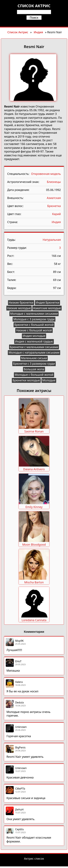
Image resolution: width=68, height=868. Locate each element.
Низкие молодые (19, 308)
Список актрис (34, 6)
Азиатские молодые (47, 308)
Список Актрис (18, 32)
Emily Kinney (34, 507)
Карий (56, 214)
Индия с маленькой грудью (34, 341)
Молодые (49, 380)
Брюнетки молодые (26, 380)
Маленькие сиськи (34, 358)
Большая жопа (34, 369)
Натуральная (52, 240)
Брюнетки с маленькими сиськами (34, 347)
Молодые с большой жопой (34, 375)
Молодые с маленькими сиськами (34, 314)
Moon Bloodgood (34, 544)
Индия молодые (34, 336)
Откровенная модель (46, 174)
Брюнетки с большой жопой (34, 325)
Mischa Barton (34, 582)
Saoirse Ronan (34, 431)
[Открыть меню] (34, 23)
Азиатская (54, 198)
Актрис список (34, 859)
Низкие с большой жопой (34, 330)
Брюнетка (54, 206)
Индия (38, 32)
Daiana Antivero (34, 469)
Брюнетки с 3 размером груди (34, 364)
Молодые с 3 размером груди (34, 319)
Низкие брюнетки (21, 302)
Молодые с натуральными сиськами (34, 352)
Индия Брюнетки (47, 302)
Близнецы (54, 182)
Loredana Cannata (34, 620)
